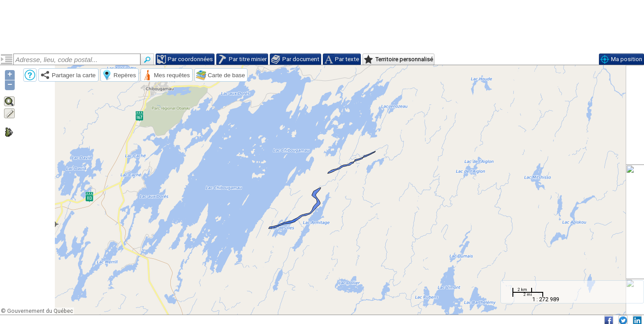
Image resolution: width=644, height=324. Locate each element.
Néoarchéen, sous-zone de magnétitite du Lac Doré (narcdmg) (67, 92)
